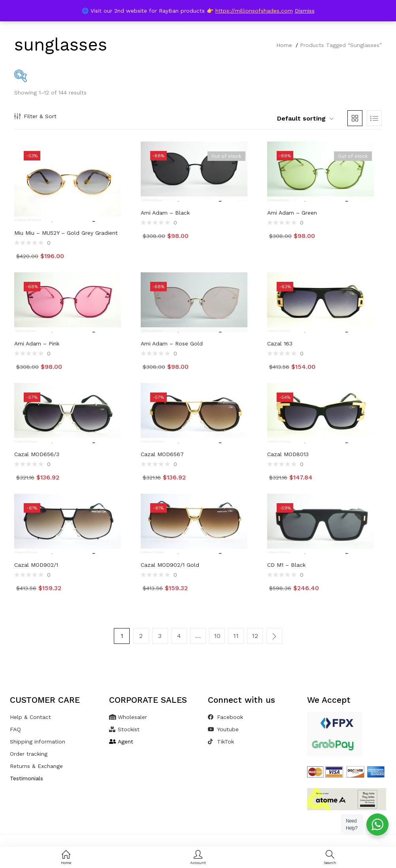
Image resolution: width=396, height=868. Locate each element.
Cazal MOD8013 (288, 454)
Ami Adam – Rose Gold (172, 343)
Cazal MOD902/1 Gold (170, 565)
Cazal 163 (280, 343)
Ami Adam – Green (292, 213)
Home (284, 45)
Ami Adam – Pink (37, 343)
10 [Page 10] (217, 636)
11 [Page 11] (236, 636)
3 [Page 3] (160, 636)
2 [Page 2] (141, 636)
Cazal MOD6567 (162, 454)
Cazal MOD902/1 (36, 565)
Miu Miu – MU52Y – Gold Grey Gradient (66, 233)
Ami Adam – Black (165, 213)
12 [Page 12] (255, 636)
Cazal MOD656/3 (37, 454)
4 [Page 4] (179, 636)
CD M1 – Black (286, 565)
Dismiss (305, 11)
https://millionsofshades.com (254, 11)
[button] (301, 119)
